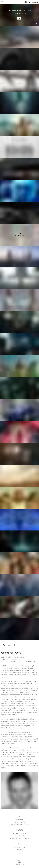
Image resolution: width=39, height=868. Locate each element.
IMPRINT (19, 850)
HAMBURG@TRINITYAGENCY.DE (19, 838)
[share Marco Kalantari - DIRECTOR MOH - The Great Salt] (34, 24)
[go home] (31, 2)
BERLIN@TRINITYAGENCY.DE (20, 824)
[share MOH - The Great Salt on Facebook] (37, 24)
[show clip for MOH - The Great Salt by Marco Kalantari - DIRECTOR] (19, 15)
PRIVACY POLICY (20, 848)
